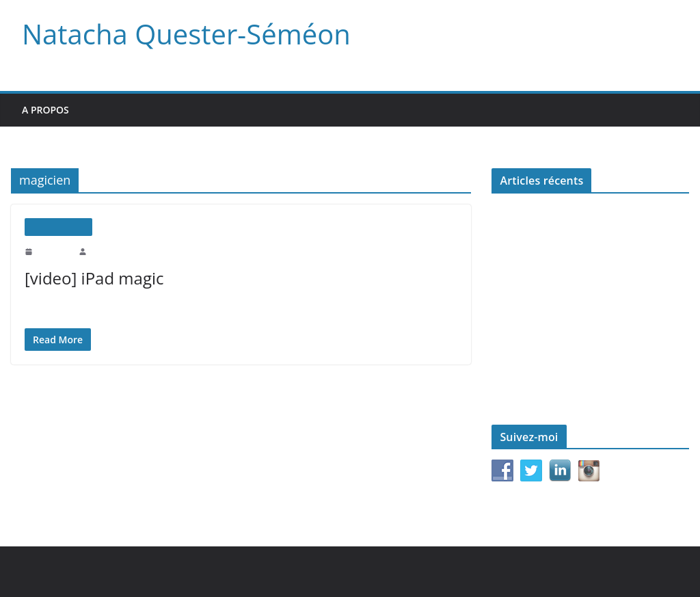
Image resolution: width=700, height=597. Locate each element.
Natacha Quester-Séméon (181, 34)
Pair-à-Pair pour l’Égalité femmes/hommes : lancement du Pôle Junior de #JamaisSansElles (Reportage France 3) (581, 303)
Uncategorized (58, 227)
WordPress (312, 571)
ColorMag (253, 571)
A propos (46, 110)
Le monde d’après (526, 340)
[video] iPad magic (92, 278)
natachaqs (106, 251)
